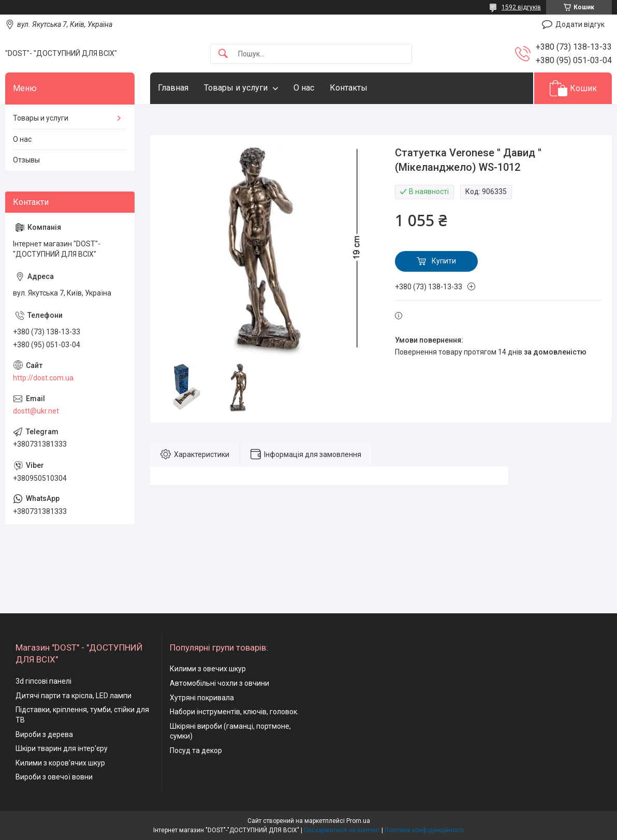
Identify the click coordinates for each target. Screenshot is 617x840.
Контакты (349, 88)
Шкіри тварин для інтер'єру (62, 748)
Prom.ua (358, 821)
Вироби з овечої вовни (54, 777)
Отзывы (26, 160)
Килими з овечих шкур (208, 669)
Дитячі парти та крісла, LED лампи (74, 696)
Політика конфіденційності (424, 830)
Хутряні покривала (202, 698)
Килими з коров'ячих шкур (60, 763)
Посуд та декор (196, 750)
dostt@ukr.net (36, 411)
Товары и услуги (236, 88)
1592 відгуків (521, 7)
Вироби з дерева (44, 734)
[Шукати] (223, 54)
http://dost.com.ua (43, 378)
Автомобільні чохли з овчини (219, 683)
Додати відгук (580, 24)
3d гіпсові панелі (43, 681)
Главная (173, 88)
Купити (444, 261)
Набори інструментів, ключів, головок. (234, 712)
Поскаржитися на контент (342, 830)
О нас (304, 88)
